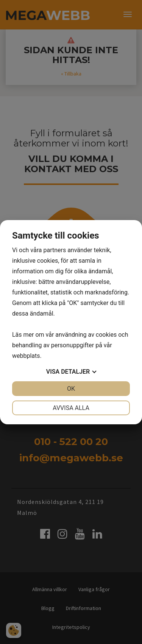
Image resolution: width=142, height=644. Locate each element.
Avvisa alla (71, 408)
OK (71, 389)
